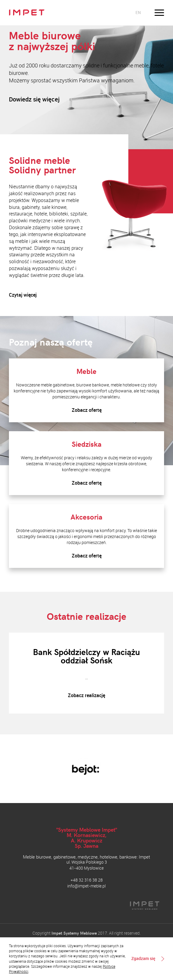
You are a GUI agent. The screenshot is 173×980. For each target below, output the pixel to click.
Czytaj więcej (23, 295)
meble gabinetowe (58, 385)
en (138, 12)
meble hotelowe (125, 385)
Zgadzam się (143, 959)
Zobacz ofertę (87, 410)
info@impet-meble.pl (86, 886)
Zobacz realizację (86, 695)
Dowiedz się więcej (34, 99)
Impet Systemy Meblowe (74, 933)
